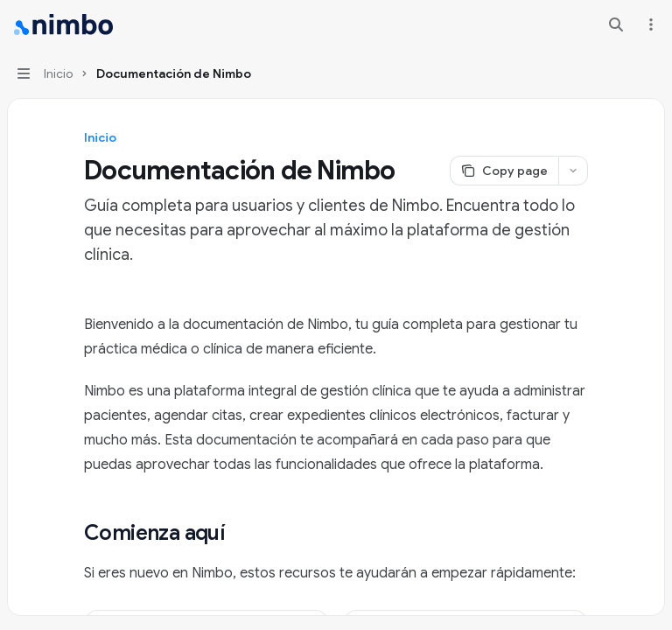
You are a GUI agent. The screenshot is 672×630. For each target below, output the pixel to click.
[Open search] (616, 24)
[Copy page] (504, 171)
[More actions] (649, 24)
